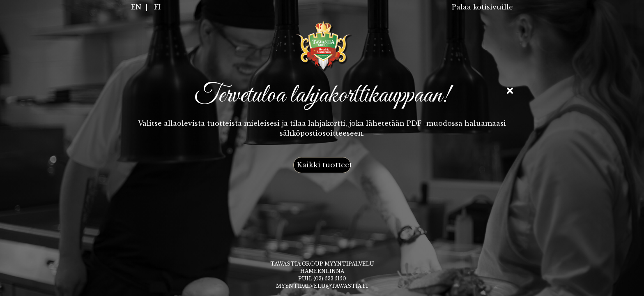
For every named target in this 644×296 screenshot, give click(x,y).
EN (136, 7)
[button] (322, 165)
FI (157, 7)
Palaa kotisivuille (482, 7)
